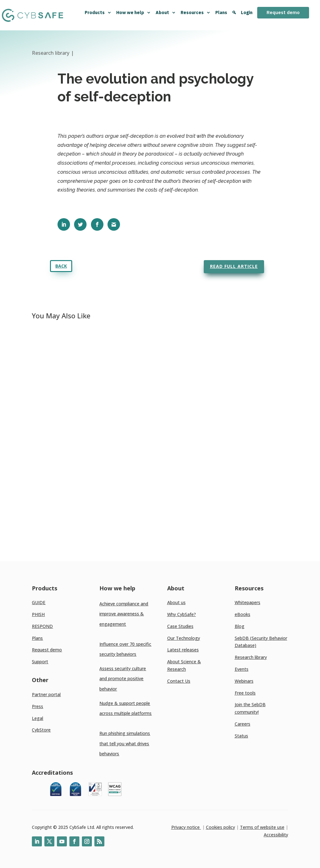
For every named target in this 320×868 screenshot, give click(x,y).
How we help (134, 13)
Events (242, 669)
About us (176, 602)
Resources (196, 13)
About (166, 13)
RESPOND (42, 626)
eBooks (242, 614)
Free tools (245, 693)
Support (40, 662)
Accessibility (276, 835)
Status (241, 736)
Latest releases (183, 650)
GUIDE (39, 602)
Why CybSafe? (182, 614)
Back (61, 266)
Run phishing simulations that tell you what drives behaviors (125, 743)
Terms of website (258, 827)
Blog (240, 626)
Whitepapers (247, 602)
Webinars (244, 681)
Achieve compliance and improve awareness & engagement (124, 614)
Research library (251, 657)
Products (98, 13)
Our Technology (184, 638)
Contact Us (179, 681)
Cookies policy (220, 827)
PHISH (38, 614)
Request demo (283, 12)
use (280, 827)
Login (247, 13)
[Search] (234, 15)
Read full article (234, 266)
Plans (221, 13)
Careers (242, 724)
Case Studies (180, 626)
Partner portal (46, 694)
